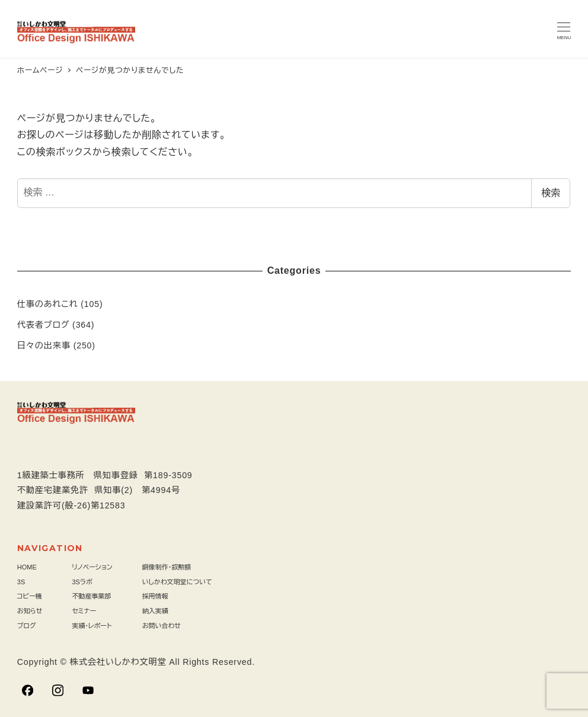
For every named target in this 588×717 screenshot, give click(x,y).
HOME (27, 567)
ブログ (27, 626)
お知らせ (30, 611)
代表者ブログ (44, 325)
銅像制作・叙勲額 (167, 567)
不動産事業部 (91, 596)
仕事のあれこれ (48, 304)
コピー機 (30, 596)
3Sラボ (82, 582)
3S (21, 582)
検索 (551, 193)
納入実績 (155, 611)
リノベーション (92, 567)
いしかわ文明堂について (177, 582)
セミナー (84, 611)
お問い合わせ (162, 626)
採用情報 (155, 596)
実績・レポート (92, 626)
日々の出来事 (44, 345)
